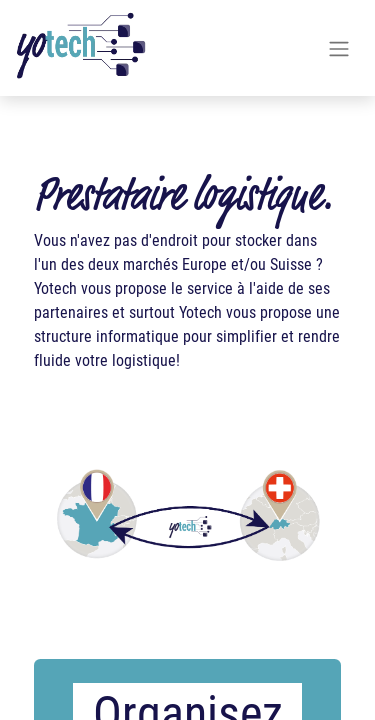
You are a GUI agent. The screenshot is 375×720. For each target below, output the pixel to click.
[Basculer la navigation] (339, 48)
